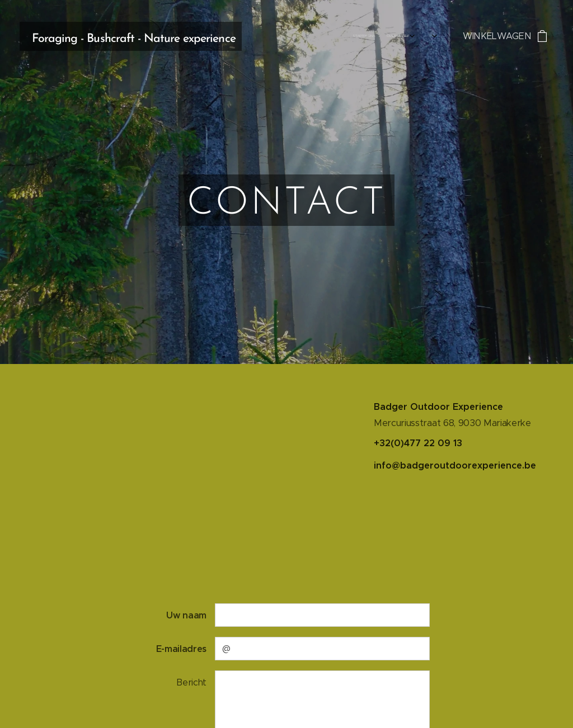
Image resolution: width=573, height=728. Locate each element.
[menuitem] (380, 36)
